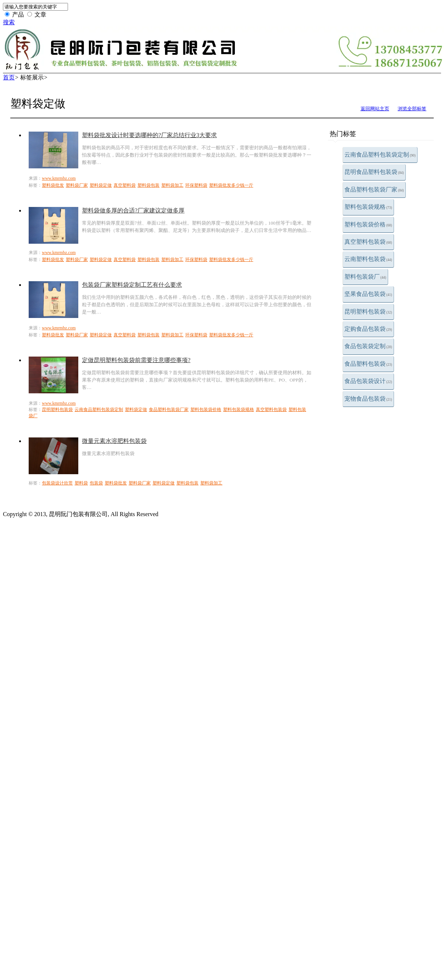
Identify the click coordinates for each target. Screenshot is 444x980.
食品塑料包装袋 (368, 364)
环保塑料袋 (196, 185)
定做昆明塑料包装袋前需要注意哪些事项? (136, 360)
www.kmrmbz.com (59, 178)
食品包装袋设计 (368, 381)
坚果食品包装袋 (368, 294)
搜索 (9, 22)
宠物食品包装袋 (368, 399)
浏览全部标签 (412, 109)
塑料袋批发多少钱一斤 (231, 185)
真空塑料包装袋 (368, 242)
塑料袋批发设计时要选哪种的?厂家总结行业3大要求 (149, 135)
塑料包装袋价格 (368, 224)
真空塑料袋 (125, 185)
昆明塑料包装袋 (368, 312)
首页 (9, 77)
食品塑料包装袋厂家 (374, 189)
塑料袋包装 (148, 185)
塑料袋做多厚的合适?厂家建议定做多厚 (133, 210)
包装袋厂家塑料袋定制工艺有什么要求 (132, 285)
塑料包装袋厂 (365, 277)
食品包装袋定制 (368, 346)
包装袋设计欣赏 (57, 483)
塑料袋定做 (101, 185)
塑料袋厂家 (77, 185)
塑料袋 (81, 483)
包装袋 (96, 483)
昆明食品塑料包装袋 (374, 172)
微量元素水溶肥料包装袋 (114, 441)
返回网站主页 (375, 109)
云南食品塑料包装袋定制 (380, 155)
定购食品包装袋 (368, 329)
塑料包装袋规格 (368, 207)
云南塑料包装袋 (368, 259)
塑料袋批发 (53, 185)
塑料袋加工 (172, 185)
